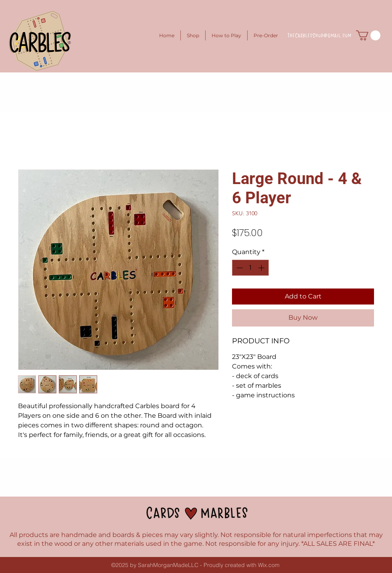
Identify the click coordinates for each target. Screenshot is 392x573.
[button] (368, 35)
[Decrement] (239, 268)
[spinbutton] (250, 268)
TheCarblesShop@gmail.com (319, 35)
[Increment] (262, 268)
